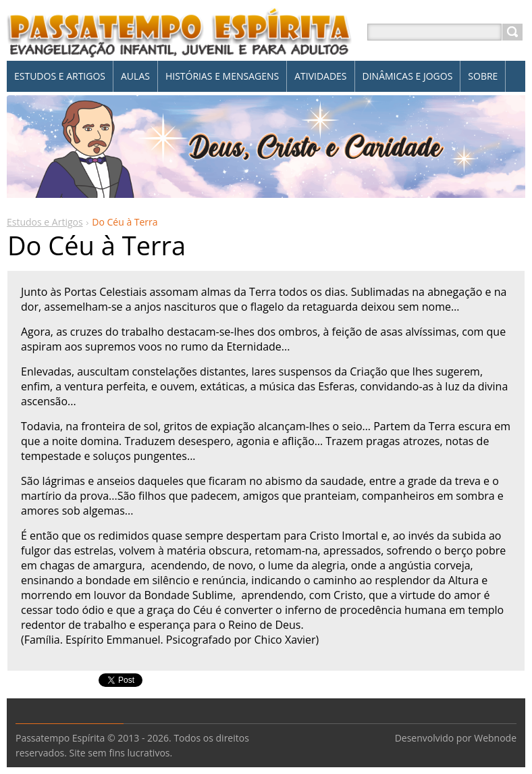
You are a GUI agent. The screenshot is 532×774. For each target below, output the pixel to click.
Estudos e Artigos (45, 222)
